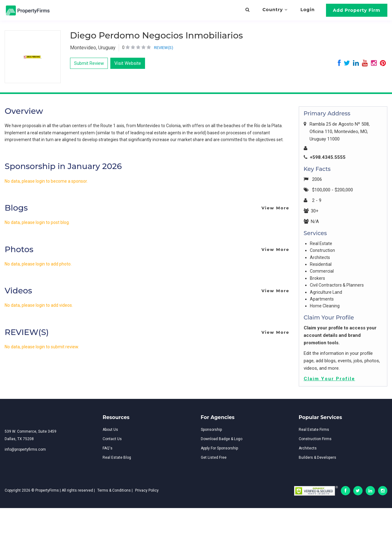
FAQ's (108, 448)
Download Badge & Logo (222, 439)
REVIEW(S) (164, 48)
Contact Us (112, 439)
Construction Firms (315, 439)
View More (275, 208)
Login (308, 10)
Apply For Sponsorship (219, 448)
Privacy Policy (147, 490)
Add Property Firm (357, 10)
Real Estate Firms (314, 430)
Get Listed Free (214, 457)
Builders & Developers (317, 457)
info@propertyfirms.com (25, 449)
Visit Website (128, 63)
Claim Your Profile (329, 379)
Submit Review (89, 63)
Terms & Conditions (114, 490)
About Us (110, 430)
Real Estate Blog (117, 457)
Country (275, 10)
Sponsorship (211, 430)
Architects (308, 448)
